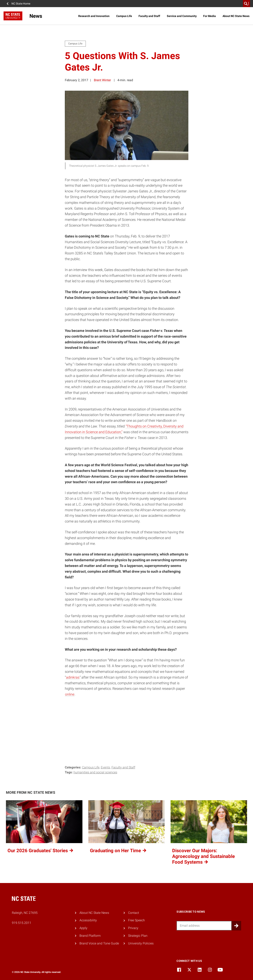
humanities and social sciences (95, 772)
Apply (83, 928)
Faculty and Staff (149, 16)
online (70, 694)
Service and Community (182, 16)
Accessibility (88, 920)
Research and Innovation (94, 16)
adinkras (73, 677)
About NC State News (236, 16)
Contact (134, 913)
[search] (246, 4)
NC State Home (21, 4)
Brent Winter (102, 80)
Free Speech (136, 920)
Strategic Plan (138, 936)
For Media (210, 16)
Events (105, 767)
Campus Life (124, 16)
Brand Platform (90, 936)
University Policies (141, 943)
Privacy (133, 928)
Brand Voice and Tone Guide (99, 943)
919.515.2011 (22, 923)
